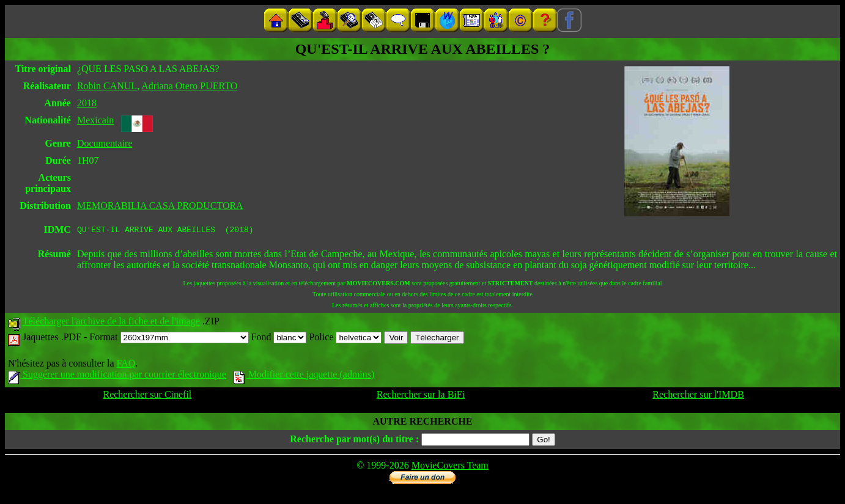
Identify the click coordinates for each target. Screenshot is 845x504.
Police (345, 339)
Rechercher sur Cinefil (147, 396)
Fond (279, 339)
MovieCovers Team (450, 467)
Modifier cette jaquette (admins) (304, 376)
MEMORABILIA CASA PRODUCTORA (160, 206)
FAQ (126, 365)
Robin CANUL (107, 86)
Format (169, 339)
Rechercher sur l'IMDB (698, 396)
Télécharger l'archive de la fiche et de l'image (111, 323)
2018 (87, 103)
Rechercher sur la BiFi (421, 396)
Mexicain (95, 120)
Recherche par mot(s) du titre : (354, 441)
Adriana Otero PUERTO (189, 86)
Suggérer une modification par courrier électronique (117, 376)
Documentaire (105, 143)
